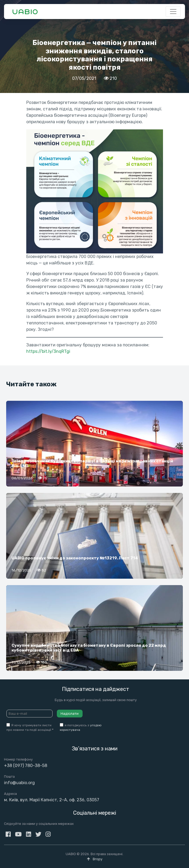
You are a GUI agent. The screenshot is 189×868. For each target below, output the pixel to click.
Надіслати (70, 714)
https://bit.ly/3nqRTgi (48, 351)
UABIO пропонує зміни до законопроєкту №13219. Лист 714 (75, 558)
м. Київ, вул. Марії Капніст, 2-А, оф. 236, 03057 (52, 800)
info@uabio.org (19, 783)
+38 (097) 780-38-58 (26, 766)
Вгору (95, 859)
